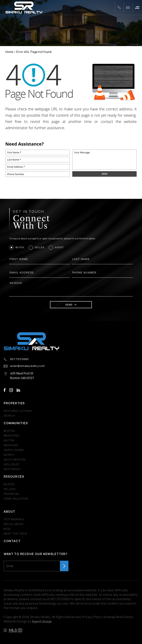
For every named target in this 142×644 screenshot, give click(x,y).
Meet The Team (15, 534)
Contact (12, 541)
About (10, 512)
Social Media (14, 524)
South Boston (15, 459)
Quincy (9, 455)
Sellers (10, 489)
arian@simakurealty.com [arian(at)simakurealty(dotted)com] (28, 366)
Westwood (12, 469)
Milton (9, 440)
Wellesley (12, 464)
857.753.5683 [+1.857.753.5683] (19, 359)
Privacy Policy (92, 617)
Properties (14, 403)
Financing (11, 494)
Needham (11, 445)
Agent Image (42, 621)
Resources (14, 477)
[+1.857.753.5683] (119, 7)
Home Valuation (16, 499)
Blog (7, 529)
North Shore (14, 450)
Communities (16, 423)
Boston (9, 431)
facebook (5, 390)
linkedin (18, 390)
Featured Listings (18, 411)
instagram (11, 390)
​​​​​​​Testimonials (14, 519)
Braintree (12, 436)
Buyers (9, 484)
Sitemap (109, 617)
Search (9, 416)
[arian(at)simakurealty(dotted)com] (128, 7)
